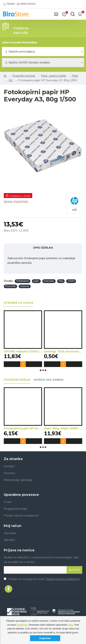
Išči (11, 80)
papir (36, 281)
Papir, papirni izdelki (53, 76)
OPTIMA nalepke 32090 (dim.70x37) (23, 351)
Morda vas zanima (49, 380)
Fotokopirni (23, 281)
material (25, 286)
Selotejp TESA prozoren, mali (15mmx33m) (63, 351)
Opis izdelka (43, 248)
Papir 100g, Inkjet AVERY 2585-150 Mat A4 (63, 428)
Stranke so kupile (18, 303)
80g (61, 281)
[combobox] (43, 52)
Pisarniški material (24, 76)
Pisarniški (10, 286)
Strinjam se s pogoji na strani (42, 579)
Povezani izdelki (17, 380)
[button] (41, 370)
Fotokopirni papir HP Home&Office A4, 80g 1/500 (23, 428)
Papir (75, 76)
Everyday (49, 281)
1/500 (71, 281)
